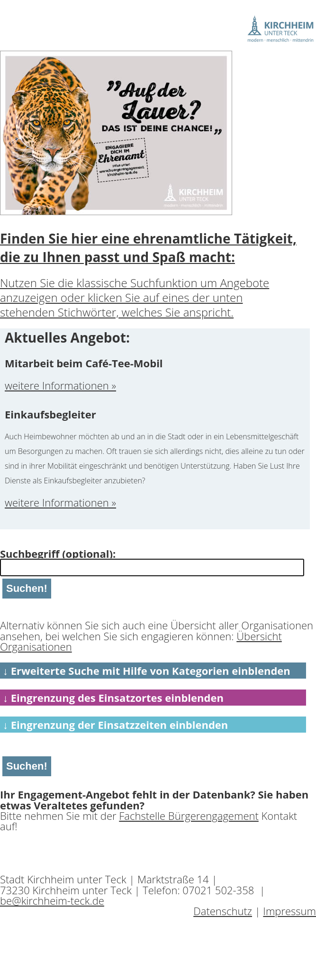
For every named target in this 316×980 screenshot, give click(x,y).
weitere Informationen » (60, 385)
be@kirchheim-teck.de (52, 900)
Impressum (289, 911)
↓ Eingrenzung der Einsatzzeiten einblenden (115, 725)
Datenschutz (223, 911)
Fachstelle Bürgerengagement (189, 816)
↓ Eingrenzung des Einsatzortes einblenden (113, 698)
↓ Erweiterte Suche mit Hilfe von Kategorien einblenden (147, 671)
